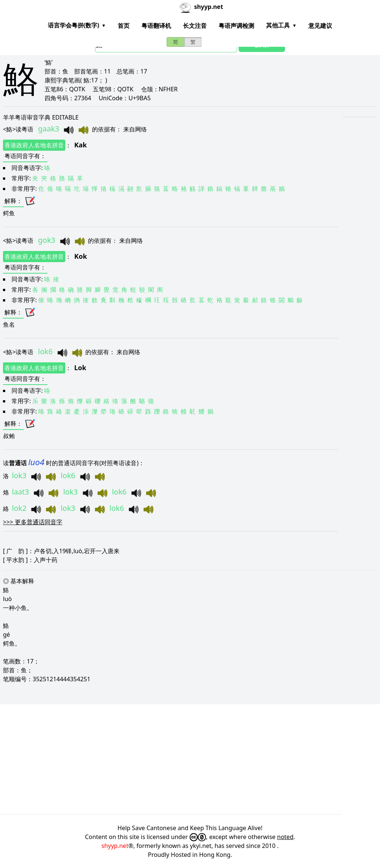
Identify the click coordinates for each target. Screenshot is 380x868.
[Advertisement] (190, 759)
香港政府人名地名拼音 (34, 145)
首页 (124, 26)
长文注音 (195, 26)
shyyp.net (115, 846)
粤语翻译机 (156, 26)
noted (285, 837)
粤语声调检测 (236, 26)
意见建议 (320, 26)
